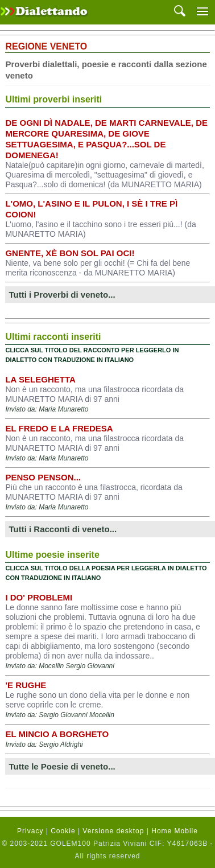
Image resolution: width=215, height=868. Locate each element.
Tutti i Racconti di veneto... (63, 529)
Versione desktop (113, 831)
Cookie (63, 831)
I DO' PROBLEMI (39, 597)
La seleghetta (40, 379)
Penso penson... (43, 477)
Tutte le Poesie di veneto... (62, 766)
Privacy (30, 831)
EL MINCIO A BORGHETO (57, 734)
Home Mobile (175, 831)
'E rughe (26, 685)
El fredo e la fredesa (59, 428)
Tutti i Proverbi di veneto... (62, 295)
